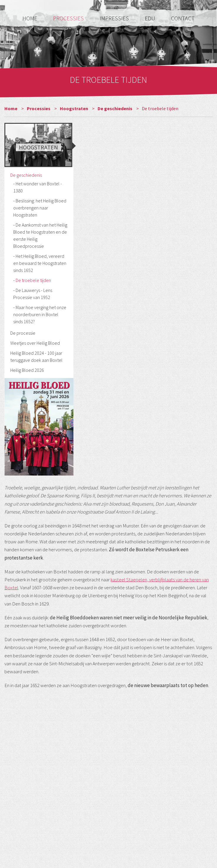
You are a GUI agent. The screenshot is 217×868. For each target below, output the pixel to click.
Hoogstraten (74, 108)
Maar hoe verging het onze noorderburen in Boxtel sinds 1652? (40, 314)
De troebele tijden (33, 280)
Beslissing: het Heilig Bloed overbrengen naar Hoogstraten (40, 208)
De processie (23, 333)
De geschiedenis (115, 108)
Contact (183, 18)
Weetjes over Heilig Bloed (35, 343)
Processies (69, 18)
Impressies (115, 18)
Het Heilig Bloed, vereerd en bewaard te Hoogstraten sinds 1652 (40, 263)
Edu (151, 18)
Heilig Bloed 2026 (27, 370)
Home (30, 18)
